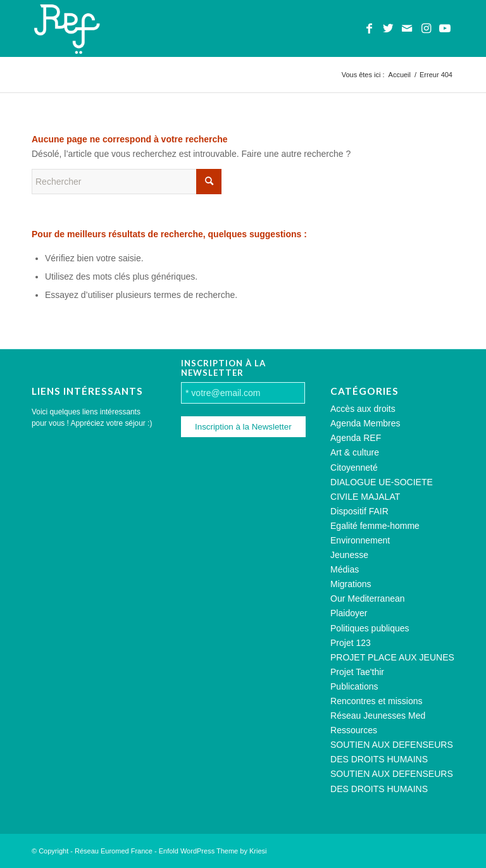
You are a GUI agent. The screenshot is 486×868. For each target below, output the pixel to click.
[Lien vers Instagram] (426, 28)
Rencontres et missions (377, 701)
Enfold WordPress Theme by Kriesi (213, 851)
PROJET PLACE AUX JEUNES (392, 657)
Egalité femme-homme (375, 526)
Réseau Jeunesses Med (378, 716)
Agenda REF (356, 438)
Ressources (354, 730)
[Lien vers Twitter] (388, 28)
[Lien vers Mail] (407, 28)
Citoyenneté (354, 468)
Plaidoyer (349, 613)
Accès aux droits (363, 409)
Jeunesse (349, 555)
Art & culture (355, 452)
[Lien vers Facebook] (369, 28)
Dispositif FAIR (359, 511)
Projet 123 (351, 643)
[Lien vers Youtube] (445, 28)
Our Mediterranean (368, 598)
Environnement (360, 540)
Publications (354, 686)
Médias (345, 569)
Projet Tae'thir (357, 672)
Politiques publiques (370, 628)
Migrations (351, 584)
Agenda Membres (365, 423)
